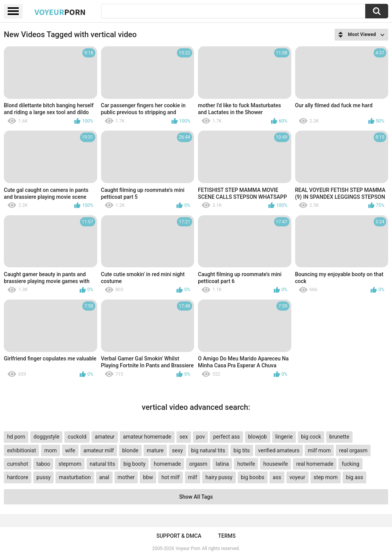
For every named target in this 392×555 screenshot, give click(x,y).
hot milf (171, 477)
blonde (130, 450)
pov (200, 437)
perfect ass (227, 437)
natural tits (102, 464)
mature (155, 450)
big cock (311, 437)
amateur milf (99, 450)
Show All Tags (196, 497)
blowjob (257, 437)
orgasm (198, 464)
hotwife (246, 464)
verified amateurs (279, 450)
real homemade (315, 464)
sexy (177, 450)
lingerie (284, 437)
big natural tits (208, 450)
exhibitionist (21, 450)
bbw (148, 477)
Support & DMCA (179, 536)
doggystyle (47, 437)
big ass (355, 477)
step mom (326, 477)
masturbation (75, 477)
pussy (43, 477)
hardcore (17, 477)
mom (51, 450)
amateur (105, 437)
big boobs (253, 477)
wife (70, 450)
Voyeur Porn (188, 548)
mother (126, 477)
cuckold (77, 437)
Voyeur (60, 12)
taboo (43, 464)
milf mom (319, 450)
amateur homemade (147, 437)
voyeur (297, 477)
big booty (134, 464)
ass (277, 477)
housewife (276, 464)
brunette (339, 437)
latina (222, 464)
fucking (351, 464)
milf (193, 477)
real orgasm (353, 450)
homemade (167, 464)
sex (184, 437)
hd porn (16, 437)
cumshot (17, 464)
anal (104, 477)
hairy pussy (219, 477)
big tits (242, 450)
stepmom (70, 464)
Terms (227, 536)
